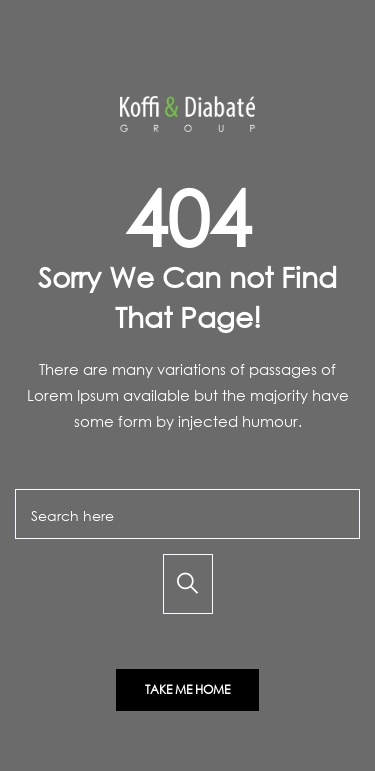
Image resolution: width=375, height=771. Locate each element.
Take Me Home (187, 689)
